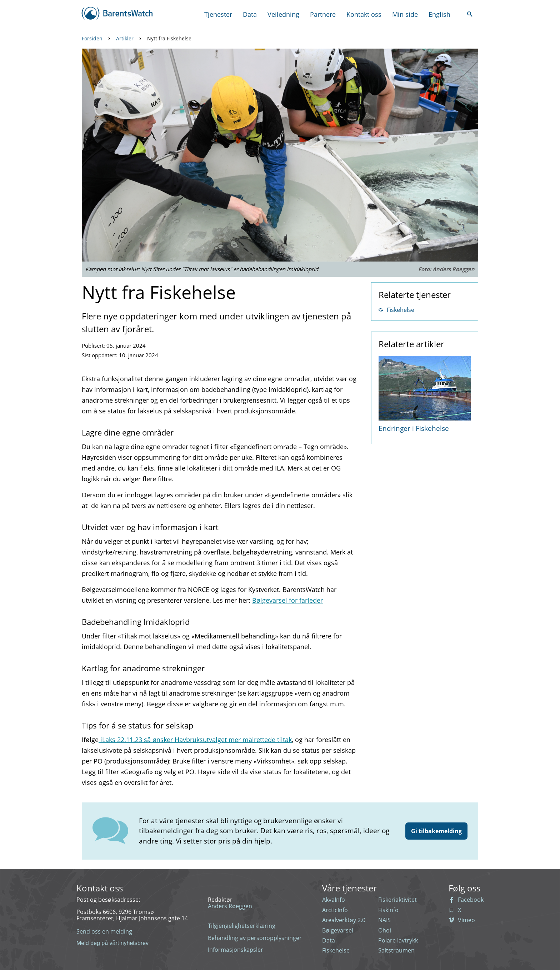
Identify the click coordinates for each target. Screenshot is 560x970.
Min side (405, 14)
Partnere (323, 14)
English (439, 14)
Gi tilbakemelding (436, 831)
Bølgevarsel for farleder (287, 600)
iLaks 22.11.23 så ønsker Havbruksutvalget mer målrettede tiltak (195, 740)
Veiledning (283, 14)
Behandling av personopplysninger (255, 938)
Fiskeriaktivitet (397, 900)
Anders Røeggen (230, 906)
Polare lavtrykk (398, 940)
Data (250, 14)
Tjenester (218, 14)
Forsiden (92, 39)
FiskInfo (388, 910)
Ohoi (385, 930)
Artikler (125, 39)
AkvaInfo (334, 900)
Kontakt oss (364, 14)
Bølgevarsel (338, 930)
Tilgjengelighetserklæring (242, 926)
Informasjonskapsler (236, 950)
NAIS (384, 920)
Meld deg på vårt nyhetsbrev (112, 943)
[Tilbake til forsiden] (117, 14)
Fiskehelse (396, 310)
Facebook (466, 900)
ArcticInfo (335, 910)
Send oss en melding (104, 931)
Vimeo (462, 920)
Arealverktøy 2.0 (344, 920)
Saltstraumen (396, 950)
